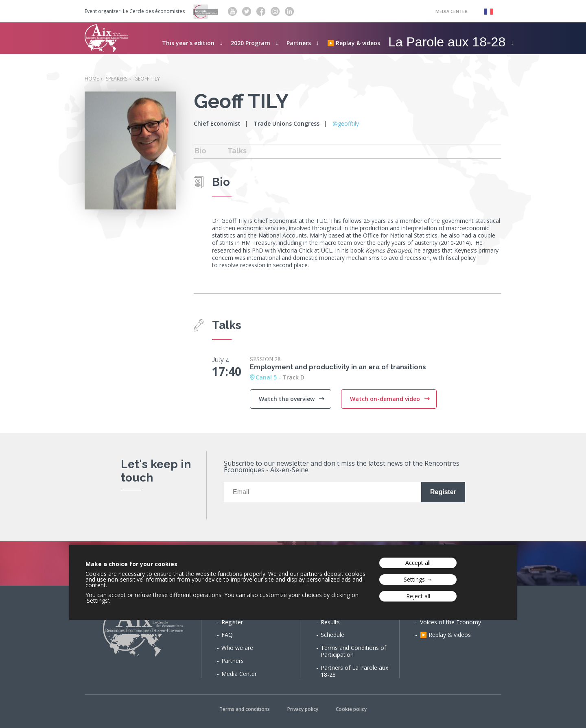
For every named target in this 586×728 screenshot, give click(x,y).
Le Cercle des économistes (154, 11)
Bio (200, 151)
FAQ (227, 635)
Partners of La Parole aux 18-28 (354, 671)
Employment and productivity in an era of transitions (338, 367)
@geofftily (346, 123)
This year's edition (188, 43)
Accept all (418, 563)
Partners (299, 43)
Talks (237, 151)
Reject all (418, 596)
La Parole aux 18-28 (447, 42)
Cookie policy (351, 709)
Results (330, 622)
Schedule (332, 635)
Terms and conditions (245, 709)
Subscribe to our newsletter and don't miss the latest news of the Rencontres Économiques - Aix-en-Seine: (342, 467)
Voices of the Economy (450, 622)
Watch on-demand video (386, 399)
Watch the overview (288, 399)
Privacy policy (303, 709)
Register (232, 622)
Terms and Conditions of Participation (353, 651)
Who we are (237, 648)
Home (92, 79)
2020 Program (250, 43)
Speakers (117, 79)
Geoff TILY (147, 79)
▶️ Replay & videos (354, 43)
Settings (414, 579)
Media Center (452, 11)
